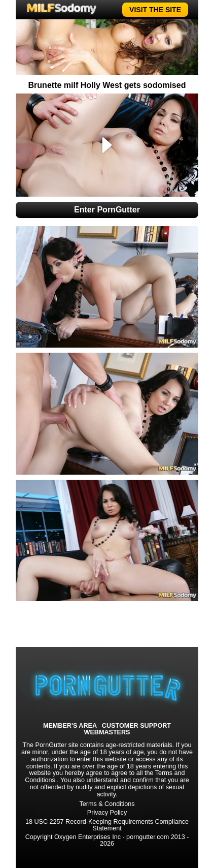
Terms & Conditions (107, 804)
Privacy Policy (107, 813)
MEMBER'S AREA (70, 726)
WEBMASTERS (107, 733)
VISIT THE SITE (155, 10)
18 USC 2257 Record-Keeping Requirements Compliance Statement (107, 825)
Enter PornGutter (107, 210)
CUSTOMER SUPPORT (136, 726)
